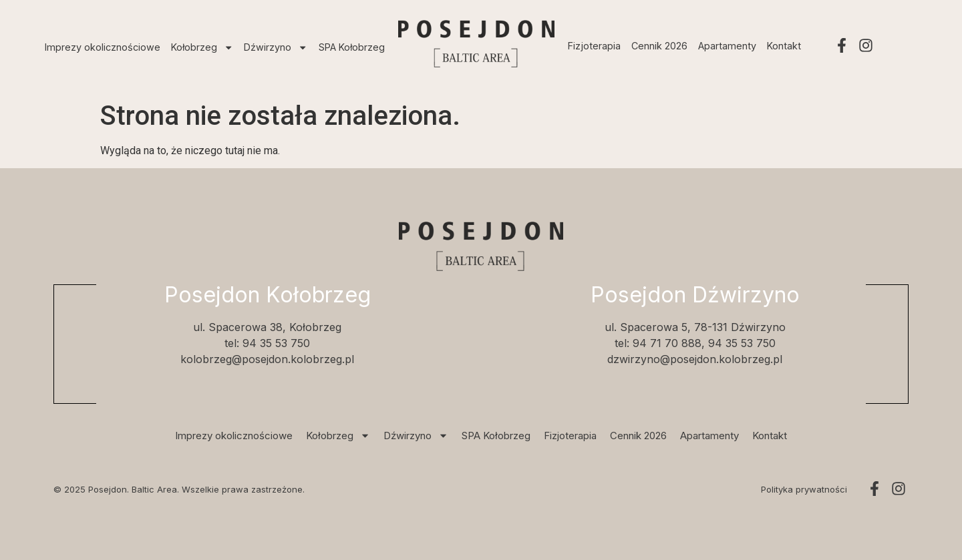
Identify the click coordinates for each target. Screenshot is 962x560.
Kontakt (784, 46)
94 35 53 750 (276, 343)
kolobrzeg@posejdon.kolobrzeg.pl (267, 359)
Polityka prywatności (804, 489)
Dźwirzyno (276, 47)
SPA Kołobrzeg (352, 47)
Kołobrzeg (202, 47)
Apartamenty (727, 46)
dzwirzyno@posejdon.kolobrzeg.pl (695, 359)
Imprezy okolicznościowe (103, 47)
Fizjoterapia (594, 46)
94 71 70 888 (667, 343)
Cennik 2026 (659, 46)
